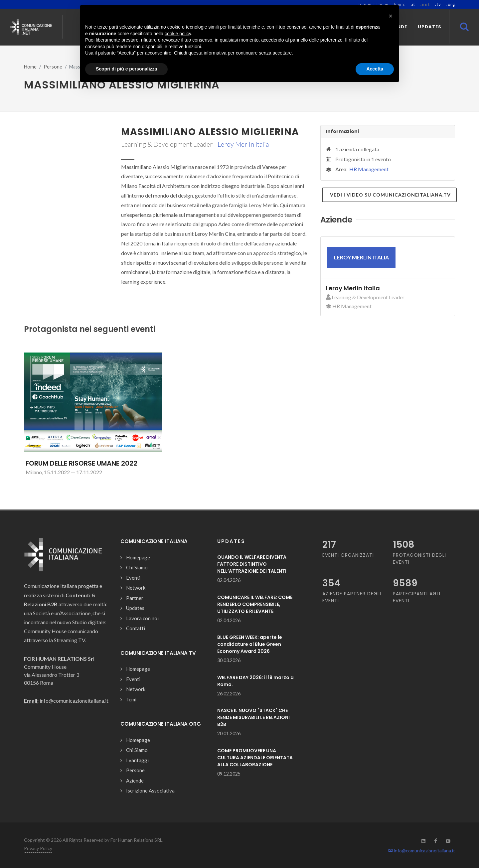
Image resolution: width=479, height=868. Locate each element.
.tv (438, 4)
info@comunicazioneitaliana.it (422, 851)
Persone (53, 67)
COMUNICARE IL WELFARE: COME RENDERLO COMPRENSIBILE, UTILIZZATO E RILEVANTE (255, 604)
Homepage (138, 557)
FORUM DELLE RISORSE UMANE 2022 (81, 463)
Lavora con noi (142, 618)
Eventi (133, 578)
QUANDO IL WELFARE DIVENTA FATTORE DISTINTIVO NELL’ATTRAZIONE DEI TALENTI (252, 564)
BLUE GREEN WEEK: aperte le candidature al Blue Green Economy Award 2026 (250, 644)
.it (413, 4)
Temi (131, 699)
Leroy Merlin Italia (243, 144)
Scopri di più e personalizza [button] (126, 69)
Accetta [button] (375, 69)
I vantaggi (137, 760)
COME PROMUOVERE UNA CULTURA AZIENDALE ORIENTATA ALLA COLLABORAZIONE (255, 758)
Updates (135, 608)
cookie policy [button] (178, 34)
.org (451, 4)
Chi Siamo (137, 567)
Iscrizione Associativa (150, 791)
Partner (135, 598)
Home (30, 67)
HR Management (369, 169)
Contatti (136, 628)
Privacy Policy (38, 848)
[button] (391, 16)
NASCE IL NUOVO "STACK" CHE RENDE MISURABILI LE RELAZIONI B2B (253, 717)
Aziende (135, 781)
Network (136, 588)
